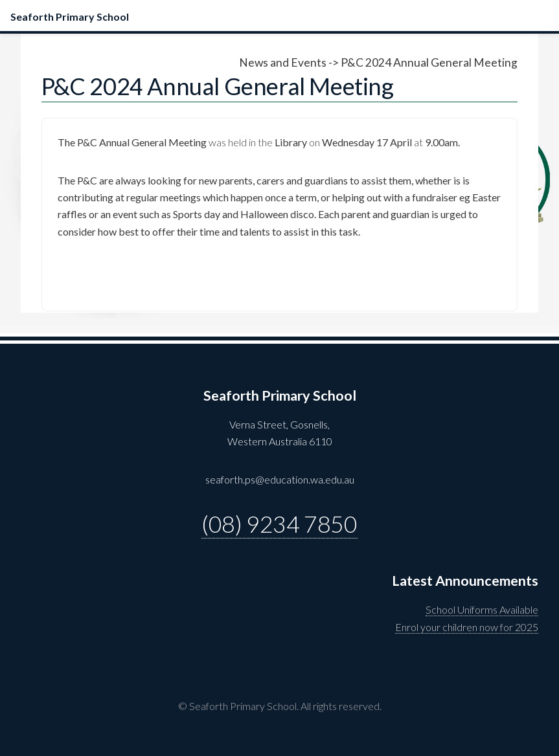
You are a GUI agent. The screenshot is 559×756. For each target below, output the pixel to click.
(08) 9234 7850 (279, 524)
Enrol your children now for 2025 (467, 627)
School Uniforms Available (482, 609)
